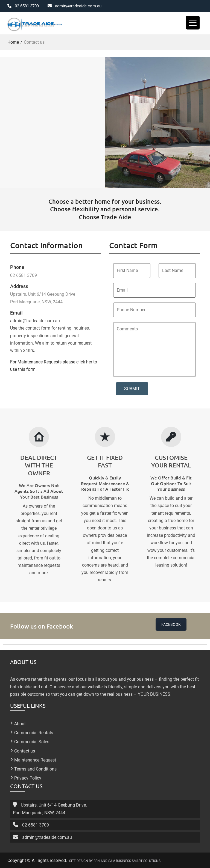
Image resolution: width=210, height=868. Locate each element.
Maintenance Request (35, 759)
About (20, 723)
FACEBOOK (171, 624)
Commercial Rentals (34, 732)
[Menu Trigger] (193, 23)
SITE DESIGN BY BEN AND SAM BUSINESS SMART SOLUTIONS (115, 861)
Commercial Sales (32, 741)
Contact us (25, 750)
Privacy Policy (28, 778)
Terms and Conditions (35, 769)
